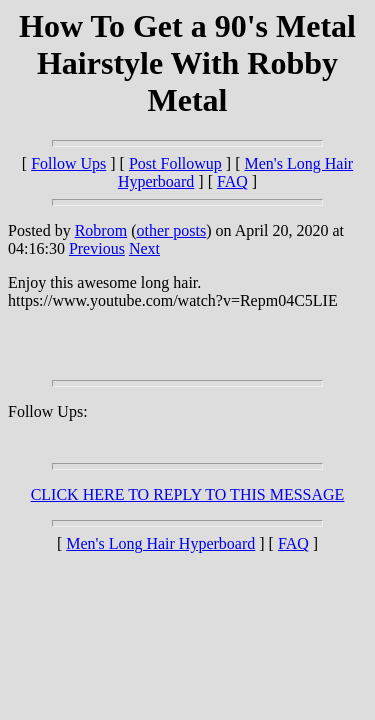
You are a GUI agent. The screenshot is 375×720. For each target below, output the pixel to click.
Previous (97, 248)
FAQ (232, 181)
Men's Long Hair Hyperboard (160, 543)
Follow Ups (68, 163)
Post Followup (175, 163)
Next (144, 248)
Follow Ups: (48, 411)
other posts (171, 230)
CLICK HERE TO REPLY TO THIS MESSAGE (188, 494)
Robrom (101, 230)
